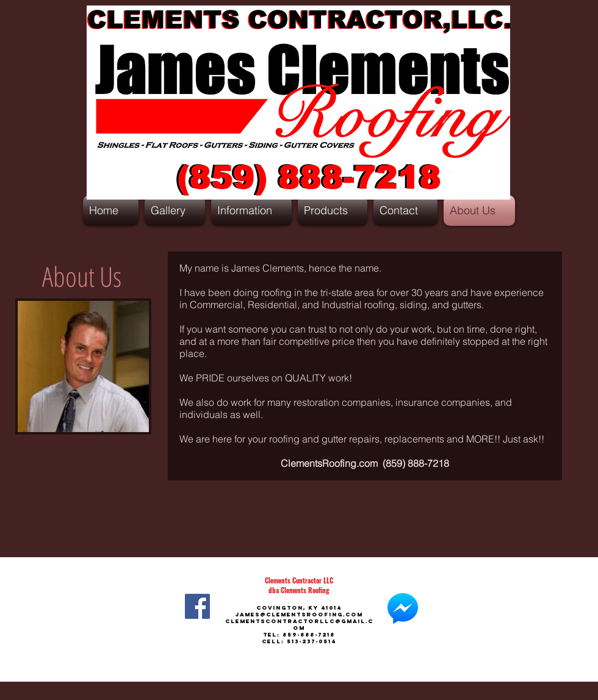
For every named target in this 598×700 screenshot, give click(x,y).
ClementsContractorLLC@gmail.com (299, 624)
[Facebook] (197, 606)
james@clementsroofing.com (299, 614)
